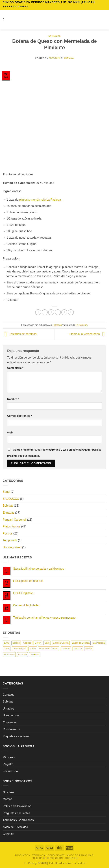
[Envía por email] (58, 312)
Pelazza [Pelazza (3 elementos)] (78, 649)
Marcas (7, 799)
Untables (8, 709)
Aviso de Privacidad (15, 827)
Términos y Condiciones (18, 820)
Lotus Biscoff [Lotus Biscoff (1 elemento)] (20, 649)
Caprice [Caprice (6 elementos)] (27, 643)
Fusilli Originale (23, 593)
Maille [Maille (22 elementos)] (33, 649)
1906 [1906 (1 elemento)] (6, 643)
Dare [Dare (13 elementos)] (47, 643)
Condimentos (11, 729)
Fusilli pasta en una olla (28, 581)
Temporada (10, 540)
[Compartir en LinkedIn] (71, 312)
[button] (5, 20)
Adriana (69, 58)
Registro (8, 764)
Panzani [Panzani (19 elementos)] (66, 649)
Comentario (15, 368)
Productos (22, 855)
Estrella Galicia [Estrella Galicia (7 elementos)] (61, 643)
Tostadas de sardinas (20, 334)
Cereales (8, 695)
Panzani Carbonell (15, 520)
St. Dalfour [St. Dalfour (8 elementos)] (9, 655)
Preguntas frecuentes (16, 813)
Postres (8, 533)
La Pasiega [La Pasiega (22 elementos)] (99, 643)
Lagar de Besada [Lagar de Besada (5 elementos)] (81, 643)
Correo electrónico (20, 416)
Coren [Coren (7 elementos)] (38, 643)
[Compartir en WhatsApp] (38, 312)
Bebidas (8, 506)
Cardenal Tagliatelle (26, 605)
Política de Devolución (17, 806)
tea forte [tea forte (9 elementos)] (22, 655)
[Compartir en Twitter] (51, 312)
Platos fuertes (12, 526)
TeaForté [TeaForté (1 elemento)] (35, 655)
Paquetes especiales (16, 736)
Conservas (10, 722)
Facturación (10, 771)
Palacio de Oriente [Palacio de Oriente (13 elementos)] (49, 649)
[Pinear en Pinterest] (64, 312)
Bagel (6, 492)
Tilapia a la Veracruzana (88, 334)
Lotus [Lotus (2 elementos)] (7, 649)
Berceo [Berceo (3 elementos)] (16, 643)
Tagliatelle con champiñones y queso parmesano (44, 618)
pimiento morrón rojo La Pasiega (40, 200)
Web (10, 433)
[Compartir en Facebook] (45, 312)
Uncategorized (12, 547)
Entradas (55, 36)
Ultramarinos (11, 715)
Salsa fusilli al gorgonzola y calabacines (39, 569)
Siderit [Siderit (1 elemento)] (89, 649)
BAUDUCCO (11, 499)
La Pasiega (81, 325)
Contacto (8, 834)
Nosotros (8, 792)
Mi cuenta (9, 757)
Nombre (13, 399)
